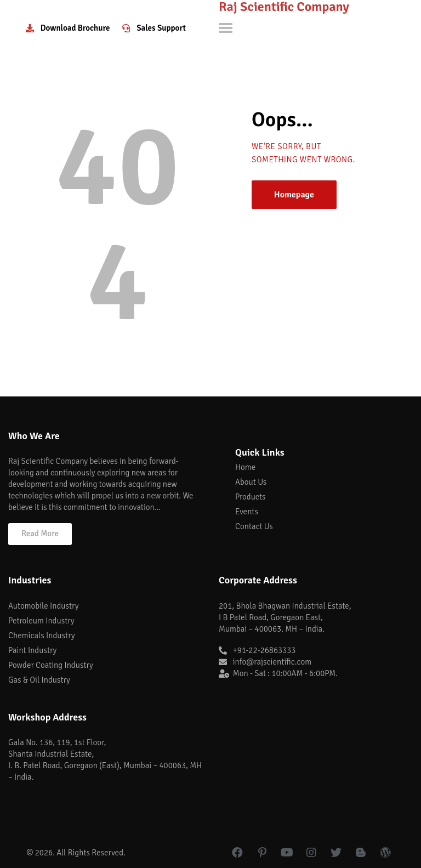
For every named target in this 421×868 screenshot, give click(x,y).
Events (247, 512)
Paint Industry (32, 650)
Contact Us (254, 526)
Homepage (294, 195)
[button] (40, 534)
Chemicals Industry (42, 636)
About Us (251, 482)
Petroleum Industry (41, 621)
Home (245, 467)
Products (250, 497)
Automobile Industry (43, 606)
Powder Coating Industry (51, 665)
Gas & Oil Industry (39, 680)
